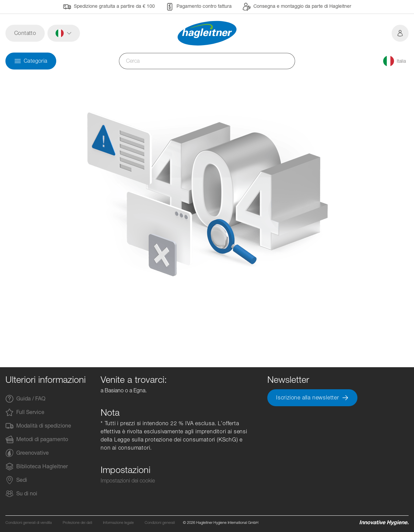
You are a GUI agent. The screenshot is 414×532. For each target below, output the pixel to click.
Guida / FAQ (25, 399)
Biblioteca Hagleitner (37, 467)
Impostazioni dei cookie (128, 481)
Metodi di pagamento (37, 439)
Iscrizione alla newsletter (312, 398)
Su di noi (21, 494)
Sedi (16, 480)
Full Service (25, 412)
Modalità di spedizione (38, 426)
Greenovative (27, 453)
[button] (64, 33)
